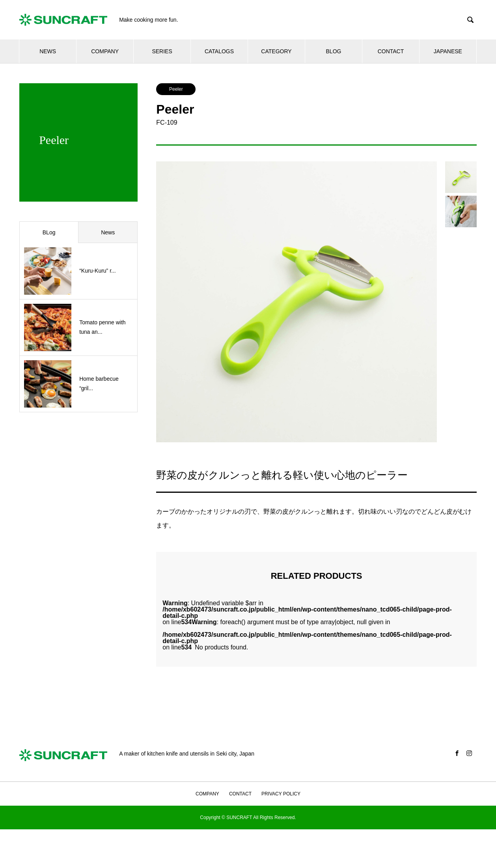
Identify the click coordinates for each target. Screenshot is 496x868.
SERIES (162, 51)
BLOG (334, 51)
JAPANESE (448, 51)
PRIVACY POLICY (281, 794)
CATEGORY (276, 51)
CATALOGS (219, 51)
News (108, 232)
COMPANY (105, 51)
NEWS (48, 51)
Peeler (176, 89)
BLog (49, 232)
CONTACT (391, 51)
